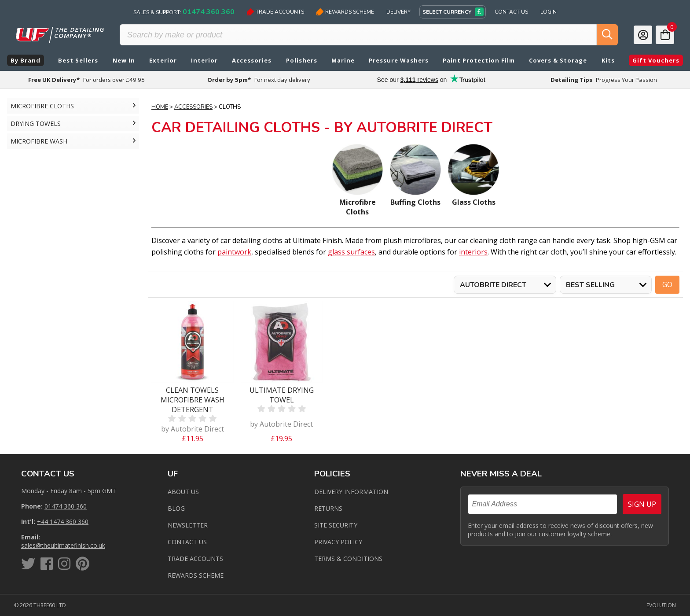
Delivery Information (351, 492)
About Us (183, 492)
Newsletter (188, 525)
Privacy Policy (338, 542)
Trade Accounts (275, 12)
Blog (176, 508)
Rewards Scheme (345, 12)
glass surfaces (351, 252)
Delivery (398, 12)
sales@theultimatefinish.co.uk (63, 545)
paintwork (234, 252)
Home (160, 107)
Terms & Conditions (348, 559)
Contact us (187, 542)
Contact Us (511, 12)
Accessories (193, 107)
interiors (473, 252)
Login (549, 12)
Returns (328, 508)
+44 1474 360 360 (63, 522)
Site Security (336, 525)
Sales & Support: (184, 12)
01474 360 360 (66, 506)
